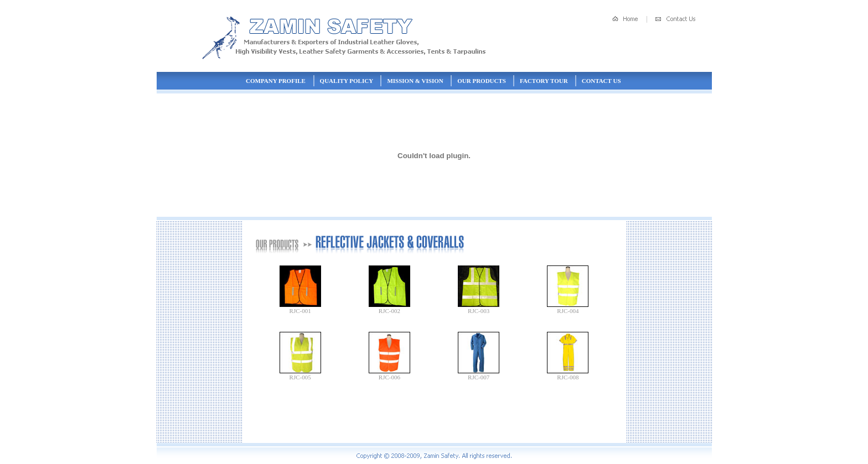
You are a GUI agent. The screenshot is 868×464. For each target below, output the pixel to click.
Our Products (482, 81)
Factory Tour (544, 81)
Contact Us (601, 81)
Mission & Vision (415, 81)
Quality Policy (347, 81)
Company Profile (276, 81)
